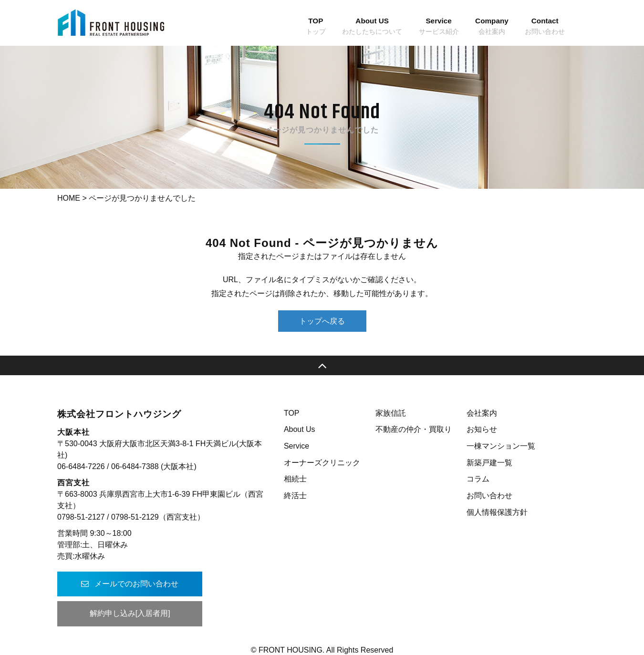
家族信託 (391, 413)
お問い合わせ (489, 496)
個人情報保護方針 (497, 512)
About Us (300, 429)
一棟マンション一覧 (501, 446)
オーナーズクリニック (322, 463)
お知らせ (482, 429)
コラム (478, 479)
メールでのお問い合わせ (129, 584)
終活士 (295, 496)
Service (296, 446)
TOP (292, 413)
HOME (69, 198)
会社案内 (482, 413)
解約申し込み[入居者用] (129, 613)
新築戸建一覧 (489, 463)
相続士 (295, 479)
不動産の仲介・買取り (414, 429)
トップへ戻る (322, 321)
